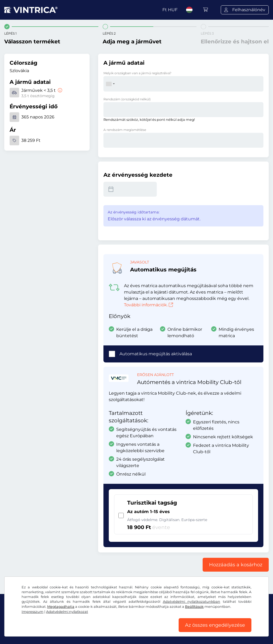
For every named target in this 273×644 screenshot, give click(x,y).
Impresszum (33, 612)
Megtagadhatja (61, 607)
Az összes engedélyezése (215, 625)
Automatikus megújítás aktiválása (156, 354)
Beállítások (194, 607)
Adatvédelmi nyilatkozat (67, 612)
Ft (170, 10)
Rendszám (127, 99)
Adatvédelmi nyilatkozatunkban (192, 602)
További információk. (148, 305)
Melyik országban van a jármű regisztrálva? (137, 73)
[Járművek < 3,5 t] (59, 90)
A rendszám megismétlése (125, 130)
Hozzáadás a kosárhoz (236, 565)
